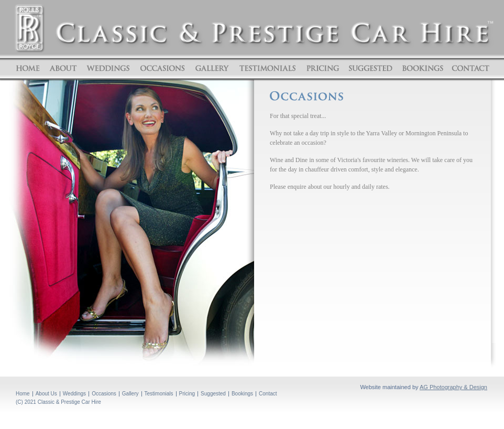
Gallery (212, 68)
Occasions (163, 68)
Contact (469, 68)
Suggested (371, 68)
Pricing (323, 68)
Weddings (108, 68)
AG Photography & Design (453, 387)
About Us (46, 394)
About (63, 68)
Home (29, 68)
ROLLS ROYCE (30, 28)
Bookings (422, 68)
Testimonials (267, 68)
